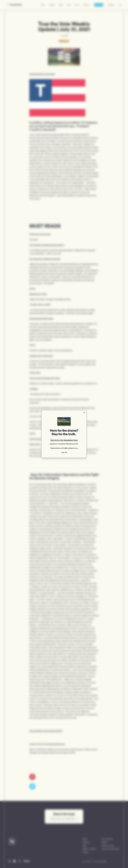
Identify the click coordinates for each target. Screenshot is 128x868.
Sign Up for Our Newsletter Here (64, 440)
